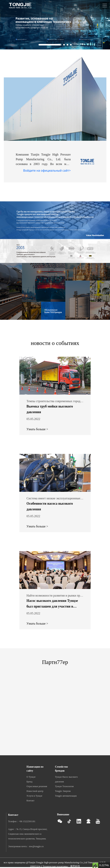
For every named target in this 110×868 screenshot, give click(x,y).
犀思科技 (75, 866)
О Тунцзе (31, 777)
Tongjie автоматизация (66, 796)
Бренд (30, 782)
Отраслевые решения (37, 786)
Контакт (30, 801)
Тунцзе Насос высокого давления (66, 779)
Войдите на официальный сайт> (47, 170)
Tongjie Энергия (63, 791)
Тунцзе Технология (64, 786)
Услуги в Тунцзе (34, 796)
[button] (50, 45)
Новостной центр (35, 791)
